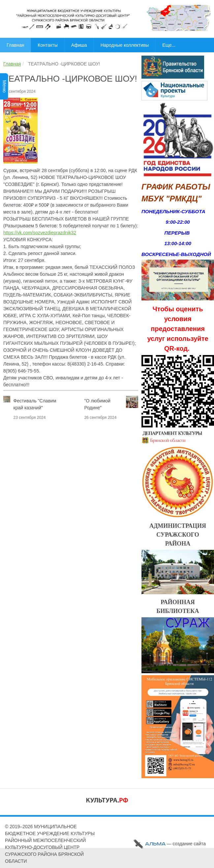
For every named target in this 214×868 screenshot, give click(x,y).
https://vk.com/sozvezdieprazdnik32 (40, 233)
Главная (12, 64)
